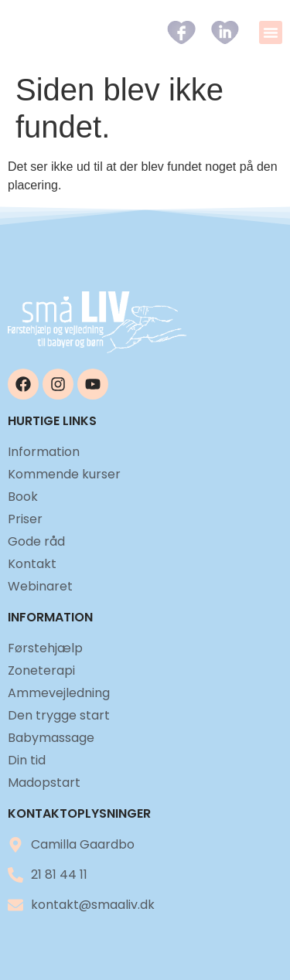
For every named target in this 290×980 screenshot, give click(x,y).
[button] (271, 32)
